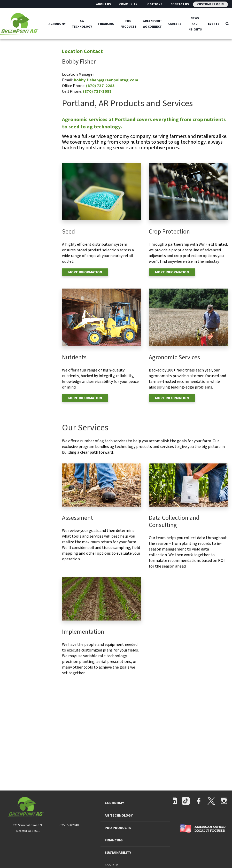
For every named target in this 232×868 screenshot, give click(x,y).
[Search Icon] (227, 24)
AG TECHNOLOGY (119, 816)
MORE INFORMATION (85, 272)
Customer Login (210, 4)
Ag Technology (82, 24)
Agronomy (57, 24)
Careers (175, 24)
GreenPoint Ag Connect (152, 24)
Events (214, 24)
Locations (154, 4)
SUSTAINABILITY (118, 853)
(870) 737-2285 (100, 86)
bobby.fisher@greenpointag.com (106, 80)
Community (128, 4)
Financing (106, 24)
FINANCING (114, 840)
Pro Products (128, 24)
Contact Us (180, 4)
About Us (103, 4)
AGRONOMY (114, 803)
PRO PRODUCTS (118, 828)
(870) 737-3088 (97, 91)
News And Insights (195, 24)
